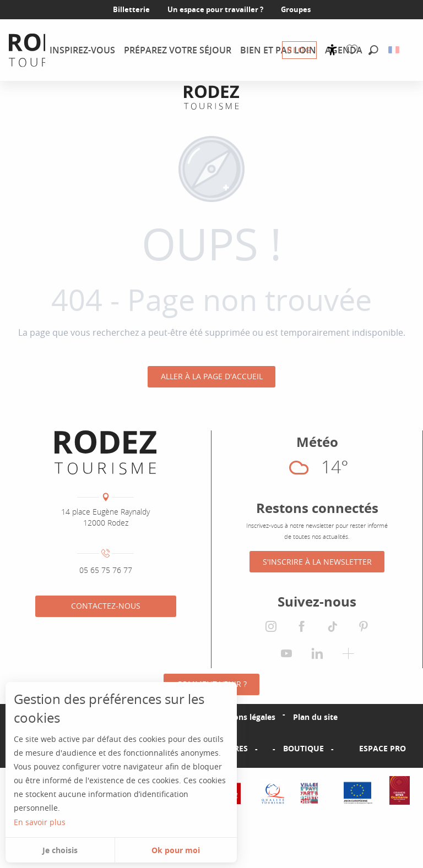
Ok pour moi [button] (176, 850)
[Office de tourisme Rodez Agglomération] (211, 97)
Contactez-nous (106, 606)
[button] (373, 51)
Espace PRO (383, 749)
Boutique (303, 749)
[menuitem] (82, 50)
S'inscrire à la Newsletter (317, 562)
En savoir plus (40, 822)
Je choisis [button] (60, 850)
